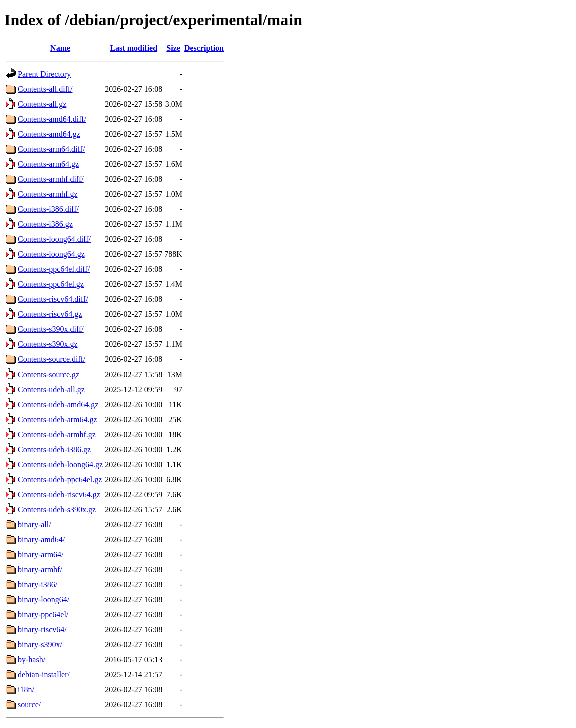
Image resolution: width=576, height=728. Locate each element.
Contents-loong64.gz (51, 254)
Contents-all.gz (42, 104)
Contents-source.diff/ (51, 359)
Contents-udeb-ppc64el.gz (60, 479)
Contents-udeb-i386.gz (54, 449)
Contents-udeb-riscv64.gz (59, 494)
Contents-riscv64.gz (50, 314)
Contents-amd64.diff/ (52, 119)
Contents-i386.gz (45, 224)
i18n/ (26, 690)
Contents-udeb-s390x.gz (57, 509)
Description (204, 48)
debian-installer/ (44, 675)
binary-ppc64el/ (43, 615)
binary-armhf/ (40, 570)
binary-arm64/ (41, 555)
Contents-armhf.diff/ (51, 179)
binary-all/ (34, 524)
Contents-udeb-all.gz (51, 389)
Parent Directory (44, 74)
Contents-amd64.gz (49, 134)
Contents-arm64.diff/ (51, 149)
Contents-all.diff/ (45, 89)
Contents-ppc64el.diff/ (54, 269)
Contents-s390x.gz (48, 344)
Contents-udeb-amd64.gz (58, 404)
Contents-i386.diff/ (48, 209)
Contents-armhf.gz (48, 194)
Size (173, 48)
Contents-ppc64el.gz (51, 284)
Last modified (133, 48)
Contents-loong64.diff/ (54, 239)
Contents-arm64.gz (48, 164)
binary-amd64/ (41, 539)
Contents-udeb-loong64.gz (60, 464)
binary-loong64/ (43, 600)
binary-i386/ (37, 585)
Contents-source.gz (48, 374)
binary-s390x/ (40, 645)
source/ (29, 705)
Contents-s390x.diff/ (51, 329)
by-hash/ (31, 660)
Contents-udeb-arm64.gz (57, 419)
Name (60, 48)
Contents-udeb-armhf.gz (57, 434)
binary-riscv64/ (42, 630)
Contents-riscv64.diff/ (53, 299)
